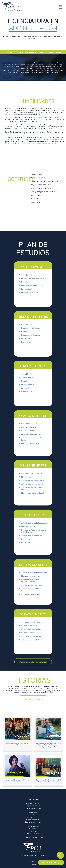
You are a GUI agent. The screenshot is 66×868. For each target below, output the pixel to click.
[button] (60, 7)
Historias (33, 831)
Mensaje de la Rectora (33, 808)
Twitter (38, 855)
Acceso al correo (33, 817)
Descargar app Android (33, 822)
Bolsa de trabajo (33, 833)
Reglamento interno (33, 806)
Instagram (31, 855)
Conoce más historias (33, 699)
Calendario (33, 829)
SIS (33, 815)
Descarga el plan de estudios (33, 662)
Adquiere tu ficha (51, 862)
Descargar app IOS (33, 819)
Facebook (23, 855)
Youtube (44, 855)
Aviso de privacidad (33, 803)
